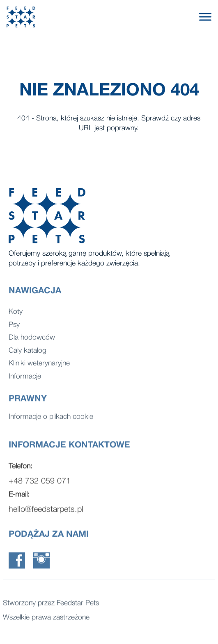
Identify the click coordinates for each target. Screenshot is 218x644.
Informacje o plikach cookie (51, 418)
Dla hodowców (32, 341)
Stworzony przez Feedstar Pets (51, 604)
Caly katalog (28, 354)
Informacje (25, 380)
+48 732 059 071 (40, 485)
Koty (16, 315)
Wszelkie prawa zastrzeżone (46, 619)
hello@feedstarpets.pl (46, 513)
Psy (14, 328)
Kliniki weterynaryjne (39, 366)
